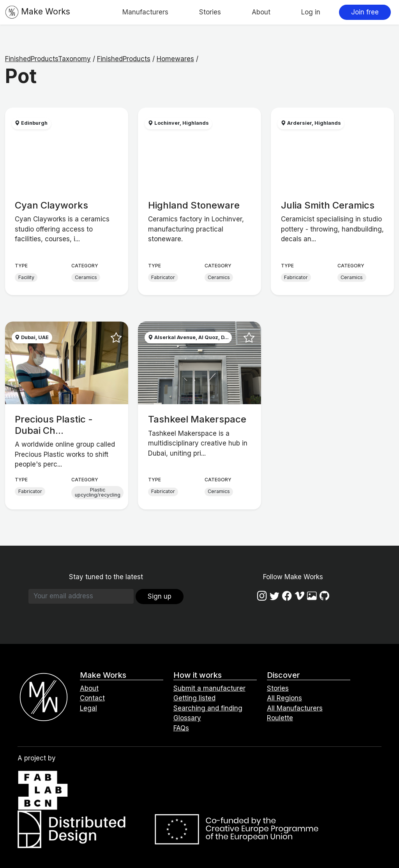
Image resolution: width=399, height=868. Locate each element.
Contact (92, 698)
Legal (88, 708)
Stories (210, 12)
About (261, 12)
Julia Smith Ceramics (328, 205)
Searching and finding (208, 708)
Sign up (160, 596)
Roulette (280, 718)
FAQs (181, 728)
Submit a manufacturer (209, 688)
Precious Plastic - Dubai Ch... (54, 425)
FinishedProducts (124, 59)
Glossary (187, 718)
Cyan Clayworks (51, 205)
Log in (311, 12)
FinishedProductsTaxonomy (48, 59)
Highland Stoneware (194, 205)
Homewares (175, 59)
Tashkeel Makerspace (197, 419)
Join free (365, 12)
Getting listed (194, 698)
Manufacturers (145, 12)
